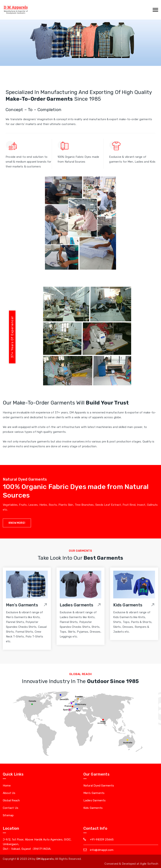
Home (7, 786)
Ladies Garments (77, 605)
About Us (9, 793)
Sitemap (8, 815)
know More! (17, 523)
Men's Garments (22, 605)
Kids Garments (128, 605)
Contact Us (11, 808)
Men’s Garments (94, 793)
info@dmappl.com (102, 850)
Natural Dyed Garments (99, 786)
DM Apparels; (46, 859)
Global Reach (11, 800)
